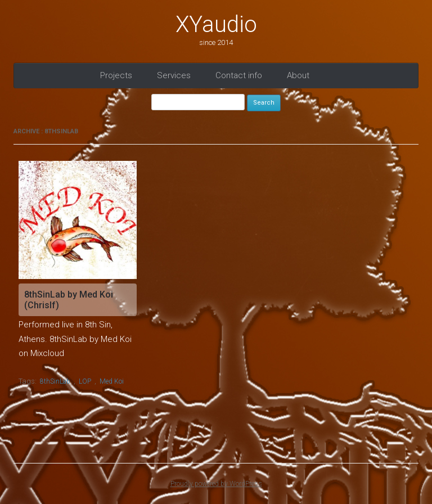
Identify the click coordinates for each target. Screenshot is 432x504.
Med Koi (112, 381)
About (298, 75)
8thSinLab (55, 381)
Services (174, 75)
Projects (116, 75)
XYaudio (216, 25)
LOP (85, 381)
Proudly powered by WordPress (216, 484)
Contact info (239, 75)
